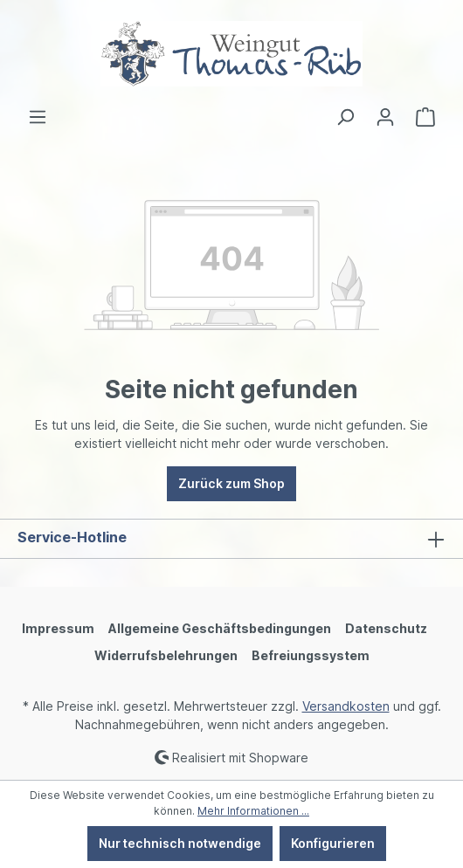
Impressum (58, 628)
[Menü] (38, 117)
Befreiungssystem (311, 655)
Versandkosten (346, 706)
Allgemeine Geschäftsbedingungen (220, 628)
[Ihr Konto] (385, 117)
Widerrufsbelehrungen (166, 655)
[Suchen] (345, 117)
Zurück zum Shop (231, 483)
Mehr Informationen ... (253, 811)
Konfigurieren (333, 843)
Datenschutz (386, 628)
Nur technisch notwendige (180, 843)
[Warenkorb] (425, 117)
